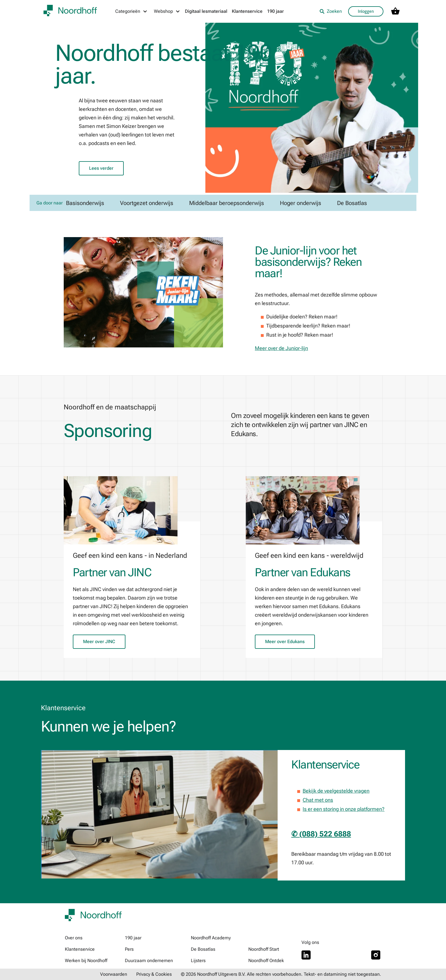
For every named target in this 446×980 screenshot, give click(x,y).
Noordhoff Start (264, 949)
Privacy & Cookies (154, 974)
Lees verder (101, 168)
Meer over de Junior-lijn (281, 348)
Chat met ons (318, 800)
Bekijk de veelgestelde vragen (336, 791)
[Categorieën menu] (131, 11)
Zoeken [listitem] (331, 11)
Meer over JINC (99, 642)
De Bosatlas (203, 949)
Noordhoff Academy (211, 938)
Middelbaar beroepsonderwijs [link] (227, 203)
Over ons (74, 938)
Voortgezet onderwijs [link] (147, 203)
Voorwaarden (114, 974)
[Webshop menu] (167, 11)
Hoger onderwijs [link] (301, 203)
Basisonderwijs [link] (85, 203)
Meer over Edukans (285, 642)
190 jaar (275, 11)
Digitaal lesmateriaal (206, 11)
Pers (129, 949)
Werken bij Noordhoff (86, 961)
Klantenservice (247, 11)
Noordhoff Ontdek (266, 961)
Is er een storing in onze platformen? (344, 809)
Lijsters (198, 961)
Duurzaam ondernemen (149, 961)
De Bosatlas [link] (352, 203)
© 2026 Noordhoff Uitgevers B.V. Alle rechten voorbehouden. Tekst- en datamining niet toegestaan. (281, 974)
